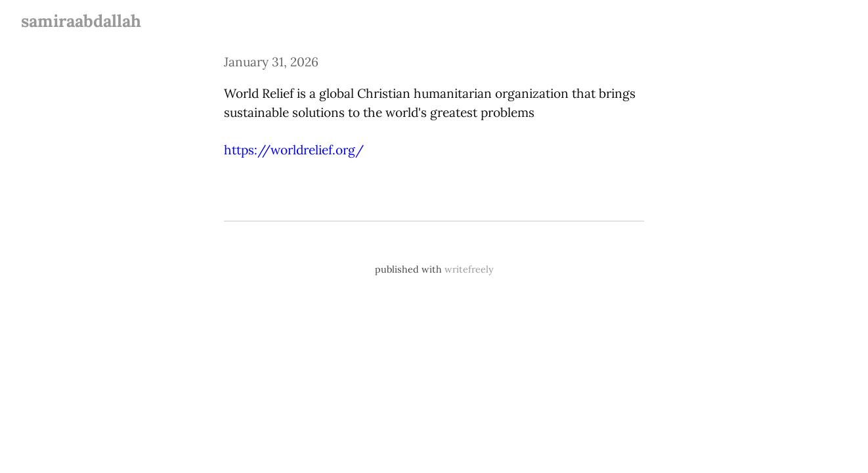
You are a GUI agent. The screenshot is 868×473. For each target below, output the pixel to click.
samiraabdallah (81, 21)
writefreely (469, 269)
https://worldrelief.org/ (294, 150)
